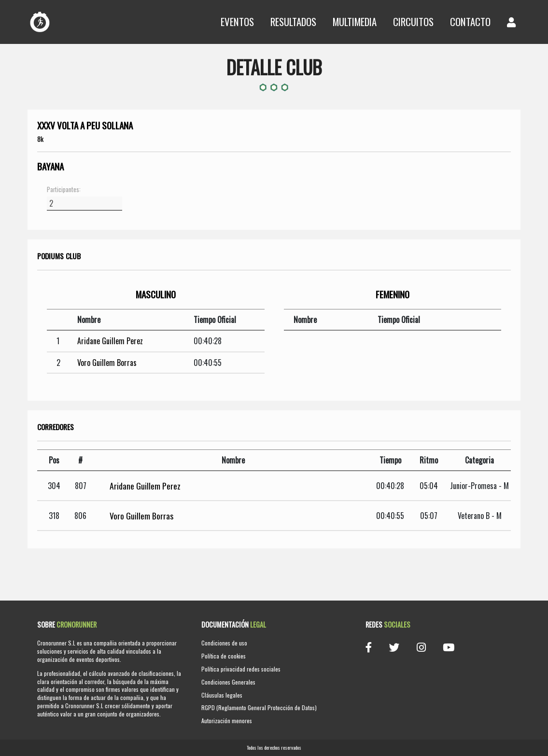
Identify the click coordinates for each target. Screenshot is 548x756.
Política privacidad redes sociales (241, 669)
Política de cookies (224, 656)
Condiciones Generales (228, 682)
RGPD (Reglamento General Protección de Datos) (259, 707)
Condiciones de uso (224, 643)
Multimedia (355, 21)
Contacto (470, 21)
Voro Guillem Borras (107, 363)
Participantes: (64, 190)
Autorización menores (227, 721)
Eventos (237, 21)
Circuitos (413, 21)
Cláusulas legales (222, 695)
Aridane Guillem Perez (110, 341)
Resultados (293, 21)
